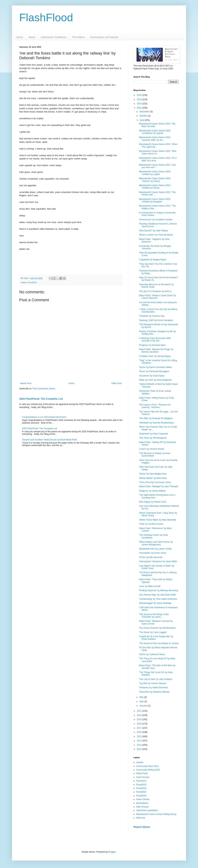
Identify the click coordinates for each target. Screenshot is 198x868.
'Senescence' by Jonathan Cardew (156, 220)
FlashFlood (46, 17)
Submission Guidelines (53, 37)
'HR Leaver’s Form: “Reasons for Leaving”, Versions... (155, 406)
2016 (140, 732)
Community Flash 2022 (147, 766)
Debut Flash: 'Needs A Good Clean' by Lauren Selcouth (157, 297)
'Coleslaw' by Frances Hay (152, 316)
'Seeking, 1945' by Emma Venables (156, 320)
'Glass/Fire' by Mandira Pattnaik (154, 692)
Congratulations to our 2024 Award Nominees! (44, 417)
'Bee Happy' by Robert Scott (152, 502)
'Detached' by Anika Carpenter (153, 434)
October (144, 116)
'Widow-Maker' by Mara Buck (153, 478)
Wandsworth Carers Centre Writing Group (156, 814)
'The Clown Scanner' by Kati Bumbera (157, 628)
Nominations (142, 803)
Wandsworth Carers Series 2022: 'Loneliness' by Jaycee (155, 132)
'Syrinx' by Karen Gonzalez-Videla (155, 367)
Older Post (116, 383)
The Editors (78, 37)
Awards (140, 762)
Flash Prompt (143, 777)
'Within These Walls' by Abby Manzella (157, 520)
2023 (140, 104)
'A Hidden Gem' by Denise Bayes (155, 356)
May (142, 697)
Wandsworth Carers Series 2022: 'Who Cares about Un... (158, 152)
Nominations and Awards (104, 37)
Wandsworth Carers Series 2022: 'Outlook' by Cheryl (155, 180)
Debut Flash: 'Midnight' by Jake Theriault (158, 486)
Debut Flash (142, 773)
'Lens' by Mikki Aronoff (150, 586)
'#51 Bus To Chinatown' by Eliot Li (155, 291)
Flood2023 (141, 788)
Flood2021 (141, 781)
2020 (140, 715)
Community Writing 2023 (148, 770)
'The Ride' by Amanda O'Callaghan (156, 418)
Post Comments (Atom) (44, 389)
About (32, 37)
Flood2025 (141, 796)
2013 (140, 745)
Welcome (141, 818)
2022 (140, 108)
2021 (140, 711)
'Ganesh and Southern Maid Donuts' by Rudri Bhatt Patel (49, 440)
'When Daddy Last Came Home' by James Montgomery (156, 543)
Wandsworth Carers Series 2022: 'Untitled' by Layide (155, 173)
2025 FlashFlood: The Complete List (41, 399)
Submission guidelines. (147, 810)
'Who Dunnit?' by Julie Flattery (153, 231)
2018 (140, 724)
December (145, 112)
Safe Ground (142, 807)
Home (20, 37)
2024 (140, 99)
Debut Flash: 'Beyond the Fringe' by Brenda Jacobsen (156, 351)
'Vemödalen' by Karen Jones (153, 553)
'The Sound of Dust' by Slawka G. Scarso (159, 643)
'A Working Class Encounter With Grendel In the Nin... (155, 340)
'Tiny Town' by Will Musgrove (153, 438)
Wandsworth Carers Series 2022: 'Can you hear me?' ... (157, 166)
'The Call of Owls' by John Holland (155, 679)
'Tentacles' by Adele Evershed (153, 688)
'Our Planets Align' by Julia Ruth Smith (157, 595)
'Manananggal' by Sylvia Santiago (155, 603)
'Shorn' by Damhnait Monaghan (154, 371)
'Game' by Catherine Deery (152, 654)
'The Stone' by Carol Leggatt (153, 632)
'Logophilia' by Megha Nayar (153, 260)
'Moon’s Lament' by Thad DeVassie (156, 235)
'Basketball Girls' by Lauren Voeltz (155, 549)
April (142, 702)
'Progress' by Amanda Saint (152, 345)
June (142, 120)
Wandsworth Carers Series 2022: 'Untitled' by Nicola (155, 187)
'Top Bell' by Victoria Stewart (152, 683)
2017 (140, 728)
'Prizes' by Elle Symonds (151, 557)
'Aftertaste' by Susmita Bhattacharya (156, 423)
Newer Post (26, 383)
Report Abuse (142, 827)
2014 (140, 741)
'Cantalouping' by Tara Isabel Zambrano (158, 599)
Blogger (112, 852)
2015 (140, 736)
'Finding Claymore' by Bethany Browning (158, 590)
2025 (140, 95)
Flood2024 (141, 792)
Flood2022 (32, 282)
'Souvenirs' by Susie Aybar (152, 376)
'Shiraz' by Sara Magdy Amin (153, 474)
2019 (140, 719)
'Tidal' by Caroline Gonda (151, 524)
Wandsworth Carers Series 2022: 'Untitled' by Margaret (155, 200)
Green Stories (143, 799)
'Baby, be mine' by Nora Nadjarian (155, 380)
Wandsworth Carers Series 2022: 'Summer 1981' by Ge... (155, 139)
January (144, 706)
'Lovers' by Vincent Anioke (151, 449)
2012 (140, 749)
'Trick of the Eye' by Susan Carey (155, 482)
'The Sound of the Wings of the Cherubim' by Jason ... (154, 616)
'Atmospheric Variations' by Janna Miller (158, 561)
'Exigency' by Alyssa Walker (152, 491)
